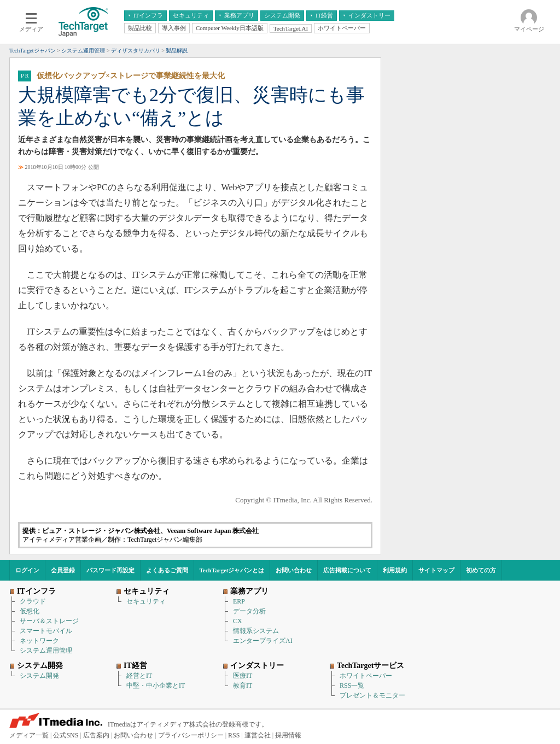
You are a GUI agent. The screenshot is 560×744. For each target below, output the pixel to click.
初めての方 (481, 570)
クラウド (33, 601)
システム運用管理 (46, 651)
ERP (239, 601)
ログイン (27, 570)
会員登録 (63, 570)
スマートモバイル (46, 631)
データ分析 (249, 611)
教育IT (243, 686)
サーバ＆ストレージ (49, 621)
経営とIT (139, 676)
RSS (234, 735)
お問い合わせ (294, 570)
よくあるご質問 (167, 570)
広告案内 (96, 735)
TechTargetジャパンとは (232, 570)
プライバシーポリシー (191, 735)
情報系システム (256, 631)
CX (238, 621)
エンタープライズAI (263, 641)
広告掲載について (347, 570)
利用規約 (395, 570)
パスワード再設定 (110, 570)
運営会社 (258, 735)
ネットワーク (39, 641)
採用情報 (288, 735)
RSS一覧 (352, 686)
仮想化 (30, 611)
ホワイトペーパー (366, 676)
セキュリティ (146, 601)
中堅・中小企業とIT (156, 686)
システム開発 (39, 676)
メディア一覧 (29, 735)
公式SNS (66, 735)
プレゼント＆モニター (372, 695)
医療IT (243, 676)
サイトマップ (436, 570)
